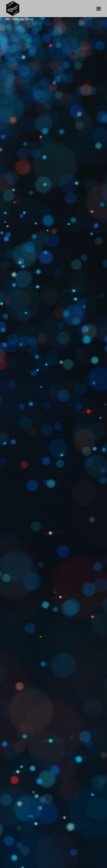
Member (53, 831)
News (53, 792)
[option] (53, 111)
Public (53, 821)
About (53, 802)
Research (54, 811)
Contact (53, 840)
